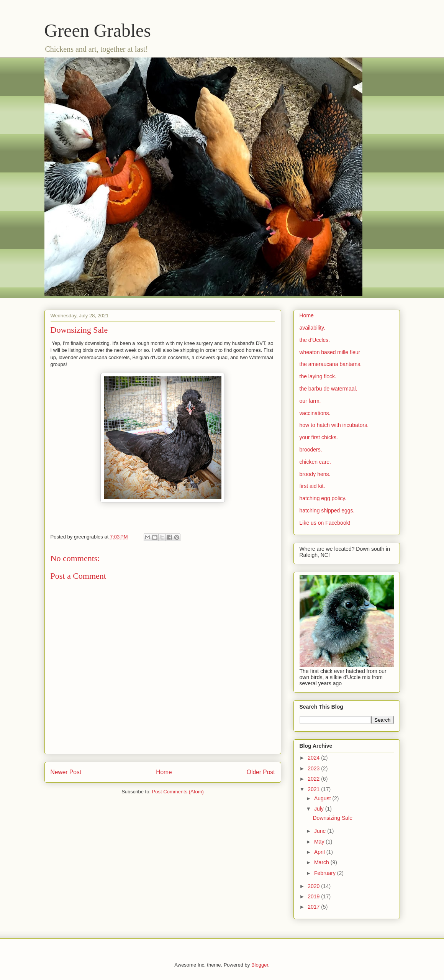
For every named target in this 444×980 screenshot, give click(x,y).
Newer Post (66, 772)
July (320, 809)
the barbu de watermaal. (328, 389)
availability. (312, 328)
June (321, 831)
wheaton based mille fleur (330, 352)
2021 (314, 789)
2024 (314, 758)
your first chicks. (319, 437)
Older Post (261, 772)
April (320, 852)
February (326, 873)
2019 (314, 896)
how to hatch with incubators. (334, 425)
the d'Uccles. (315, 340)
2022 (314, 779)
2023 (314, 768)
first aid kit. (312, 486)
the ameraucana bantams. (331, 364)
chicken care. (315, 462)
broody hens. (315, 474)
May (320, 842)
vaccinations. (315, 413)
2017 (314, 907)
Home (164, 772)
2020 (314, 886)
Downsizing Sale (333, 818)
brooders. (311, 450)
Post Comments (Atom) (178, 792)
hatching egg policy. (323, 498)
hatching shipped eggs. (327, 511)
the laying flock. (318, 376)
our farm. (310, 401)
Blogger (260, 965)
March (322, 862)
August (323, 798)
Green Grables (98, 30)
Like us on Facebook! (325, 523)
